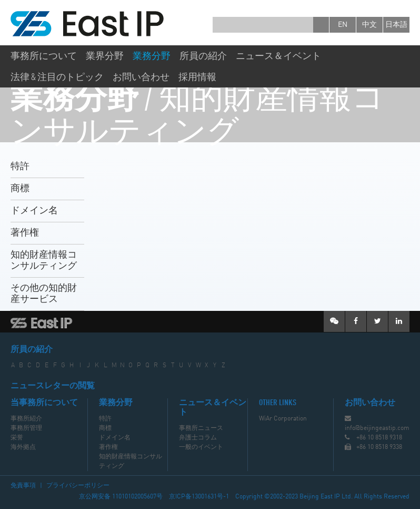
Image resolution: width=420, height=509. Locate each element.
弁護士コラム (198, 438)
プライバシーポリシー (78, 486)
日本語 (396, 25)
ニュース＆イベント (278, 56)
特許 (20, 167)
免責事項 (23, 486)
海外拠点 (23, 447)
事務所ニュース (201, 428)
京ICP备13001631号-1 (199, 497)
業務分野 (152, 56)
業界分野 (105, 56)
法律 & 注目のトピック (57, 77)
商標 (20, 189)
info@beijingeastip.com (377, 428)
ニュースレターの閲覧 (53, 386)
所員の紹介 (203, 56)
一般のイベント (201, 447)
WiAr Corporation (283, 419)
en (343, 25)
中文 (369, 25)
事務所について (44, 56)
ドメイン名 (34, 211)
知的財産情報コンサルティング (44, 261)
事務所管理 (26, 428)
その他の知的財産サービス (44, 294)
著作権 (25, 233)
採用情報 (197, 77)
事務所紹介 (26, 419)
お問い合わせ (141, 77)
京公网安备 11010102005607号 (121, 497)
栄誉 (17, 438)
